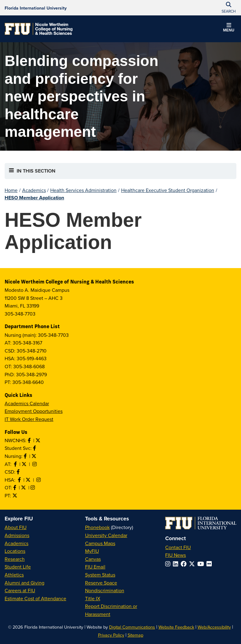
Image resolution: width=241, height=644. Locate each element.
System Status (100, 575)
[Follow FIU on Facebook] (185, 564)
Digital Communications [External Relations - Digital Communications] (132, 627)
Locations (15, 551)
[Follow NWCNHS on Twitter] (39, 440)
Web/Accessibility (214, 627)
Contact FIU (178, 547)
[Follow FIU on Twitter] (193, 564)
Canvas (93, 559)
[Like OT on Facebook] (15, 487)
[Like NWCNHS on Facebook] (30, 440)
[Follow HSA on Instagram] (39, 480)
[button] (229, 28)
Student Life (18, 567)
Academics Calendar (27, 403)
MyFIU (92, 551)
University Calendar (106, 535)
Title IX (93, 598)
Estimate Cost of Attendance (35, 598)
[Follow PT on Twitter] (15, 495)
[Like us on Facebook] (19, 472)
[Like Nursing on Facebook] (26, 456)
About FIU (16, 527)
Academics (34, 190)
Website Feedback (176, 627)
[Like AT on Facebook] (16, 464)
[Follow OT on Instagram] (33, 487)
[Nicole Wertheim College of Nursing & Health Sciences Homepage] (39, 29)
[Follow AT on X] (25, 464)
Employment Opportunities (34, 411)
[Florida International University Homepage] (36, 8)
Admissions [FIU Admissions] (17, 535)
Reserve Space (101, 583)
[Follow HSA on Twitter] (29, 480)
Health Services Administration (83, 190)
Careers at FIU (20, 590)
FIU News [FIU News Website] (176, 555)
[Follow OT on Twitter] (24, 487)
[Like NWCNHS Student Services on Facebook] (35, 448)
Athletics (14, 575)
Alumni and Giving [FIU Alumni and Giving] (25, 583)
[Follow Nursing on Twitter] (35, 456)
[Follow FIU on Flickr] (210, 564)
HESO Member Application (34, 198)
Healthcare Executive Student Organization (168, 190)
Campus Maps (100, 543)
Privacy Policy (111, 635)
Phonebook (97, 527)
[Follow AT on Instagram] (35, 464)
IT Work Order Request (29, 419)
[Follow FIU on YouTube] (202, 564)
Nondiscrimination (105, 590)
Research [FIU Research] (15, 559)
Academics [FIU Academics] (16, 543)
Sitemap (135, 635)
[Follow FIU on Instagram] (169, 564)
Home (11, 190)
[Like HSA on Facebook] (20, 480)
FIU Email (95, 567)
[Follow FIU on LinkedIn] (177, 564)
